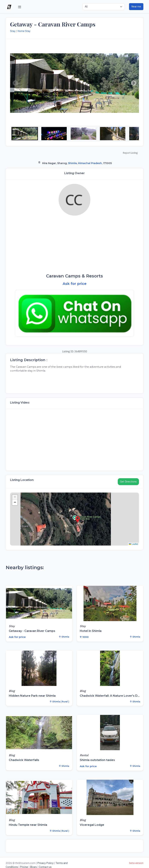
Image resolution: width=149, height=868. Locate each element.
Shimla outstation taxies (97, 760)
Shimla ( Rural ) (59, 702)
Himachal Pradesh (90, 163)
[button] (25, 134)
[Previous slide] (15, 83)
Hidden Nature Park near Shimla (32, 696)
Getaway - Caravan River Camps (32, 631)
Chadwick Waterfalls (24, 760)
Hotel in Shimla (91, 631)
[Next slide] (134, 83)
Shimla (72, 163)
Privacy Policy (45, 863)
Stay (13, 31)
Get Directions (128, 482)
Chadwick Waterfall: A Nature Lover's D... (110, 696)
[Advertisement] (74, 245)
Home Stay (24, 31)
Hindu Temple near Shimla (28, 825)
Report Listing (130, 153)
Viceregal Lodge (92, 825)
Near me (136, 6)
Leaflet (133, 544)
